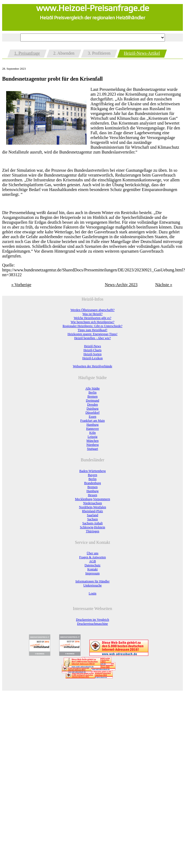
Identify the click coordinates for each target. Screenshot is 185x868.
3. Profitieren (99, 53)
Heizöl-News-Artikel (142, 53)
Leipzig (92, 437)
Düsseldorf (92, 413)
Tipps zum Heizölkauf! (92, 330)
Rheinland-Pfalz (93, 511)
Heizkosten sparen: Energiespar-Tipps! (92, 334)
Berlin (93, 392)
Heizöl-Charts (92, 350)
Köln (93, 433)
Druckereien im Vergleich (93, 620)
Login (92, 593)
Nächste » (164, 285)
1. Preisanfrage (27, 53)
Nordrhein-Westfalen (92, 507)
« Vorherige (21, 285)
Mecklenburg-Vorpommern (92, 499)
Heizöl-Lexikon (93, 358)
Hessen (92, 495)
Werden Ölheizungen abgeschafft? (92, 310)
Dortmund (92, 401)
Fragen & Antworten (92, 557)
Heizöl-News (92, 346)
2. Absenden (64, 53)
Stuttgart (92, 449)
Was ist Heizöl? (92, 314)
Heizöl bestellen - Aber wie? (92, 338)
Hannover (92, 429)
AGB (92, 561)
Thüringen (93, 531)
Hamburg (92, 425)
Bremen (93, 396)
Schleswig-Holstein (93, 527)
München (92, 441)
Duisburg (92, 409)
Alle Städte (93, 388)
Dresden (93, 405)
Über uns (93, 553)
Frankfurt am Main (92, 421)
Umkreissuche (92, 585)
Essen (93, 417)
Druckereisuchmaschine (92, 624)
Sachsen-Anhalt (93, 523)
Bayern (92, 475)
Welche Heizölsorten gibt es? (93, 318)
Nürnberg (93, 445)
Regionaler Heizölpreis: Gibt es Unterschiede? (92, 326)
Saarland (93, 515)
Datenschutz (92, 565)
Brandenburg (92, 483)
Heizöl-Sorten (92, 354)
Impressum (92, 573)
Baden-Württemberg (92, 471)
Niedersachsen (93, 503)
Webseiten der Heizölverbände (92, 366)
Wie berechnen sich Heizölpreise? (92, 322)
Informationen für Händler (92, 581)
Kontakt (92, 569)
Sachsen (92, 519)
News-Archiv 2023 (121, 285)
